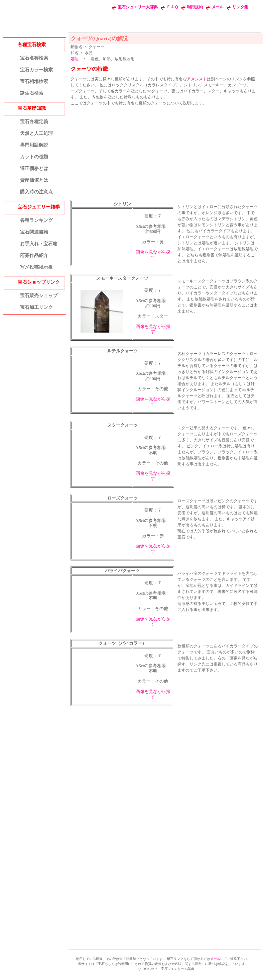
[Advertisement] (122, 152)
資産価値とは (34, 180)
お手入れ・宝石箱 (39, 244)
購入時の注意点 (36, 192)
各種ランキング (36, 220)
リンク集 (240, 7)
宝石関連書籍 (34, 232)
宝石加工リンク (36, 307)
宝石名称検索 (34, 58)
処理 (75, 59)
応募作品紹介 (34, 255)
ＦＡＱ (172, 7)
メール (218, 7)
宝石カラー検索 (36, 70)
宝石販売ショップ (39, 296)
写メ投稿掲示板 (36, 267)
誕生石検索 (32, 93)
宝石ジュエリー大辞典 (138, 7)
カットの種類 (34, 157)
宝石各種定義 (34, 122)
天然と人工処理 (36, 133)
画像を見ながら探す (153, 255)
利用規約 (195, 7)
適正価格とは (34, 168)
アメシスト (197, 79)
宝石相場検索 (34, 81)
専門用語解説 (34, 145)
